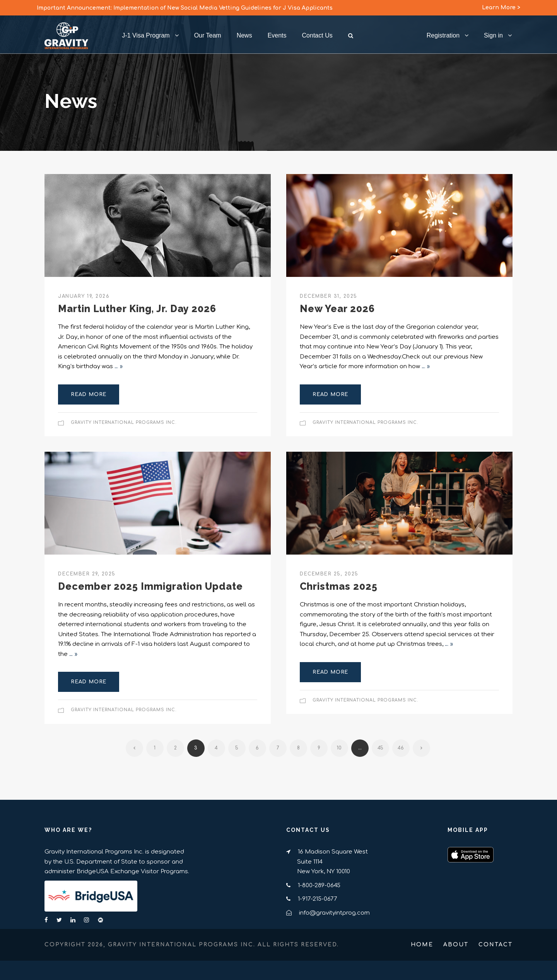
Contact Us (317, 35)
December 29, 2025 (87, 574)
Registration (443, 35)
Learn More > (501, 8)
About (456, 945)
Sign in (493, 35)
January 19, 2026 (84, 296)
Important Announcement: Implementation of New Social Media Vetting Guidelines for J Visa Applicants (185, 8)
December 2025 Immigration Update (150, 586)
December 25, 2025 (329, 574)
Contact (495, 945)
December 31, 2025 (329, 296)
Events (277, 35)
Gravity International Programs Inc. (124, 423)
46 (401, 748)
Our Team (208, 35)
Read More (89, 394)
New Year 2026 (337, 309)
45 (380, 748)
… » (119, 366)
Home (422, 945)
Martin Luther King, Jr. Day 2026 (137, 309)
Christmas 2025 (339, 586)
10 (339, 748)
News (244, 35)
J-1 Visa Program (146, 35)
